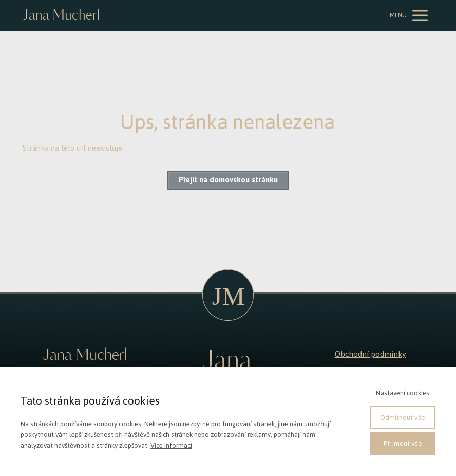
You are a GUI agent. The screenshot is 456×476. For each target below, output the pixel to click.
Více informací (171, 445)
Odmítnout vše (403, 418)
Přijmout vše (403, 443)
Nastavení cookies (403, 393)
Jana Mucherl (61, 16)
